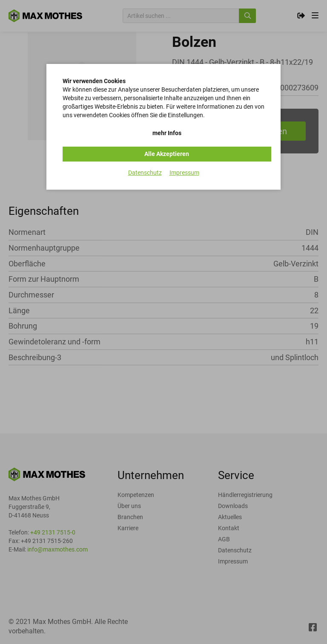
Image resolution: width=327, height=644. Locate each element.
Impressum (184, 173)
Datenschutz (145, 173)
